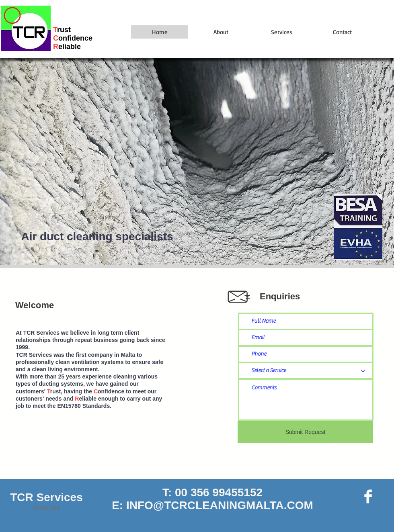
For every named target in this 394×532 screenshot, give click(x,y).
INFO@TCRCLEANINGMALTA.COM (220, 505)
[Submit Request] (305, 432)
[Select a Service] (306, 371)
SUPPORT (46, 508)
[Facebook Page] (368, 496)
